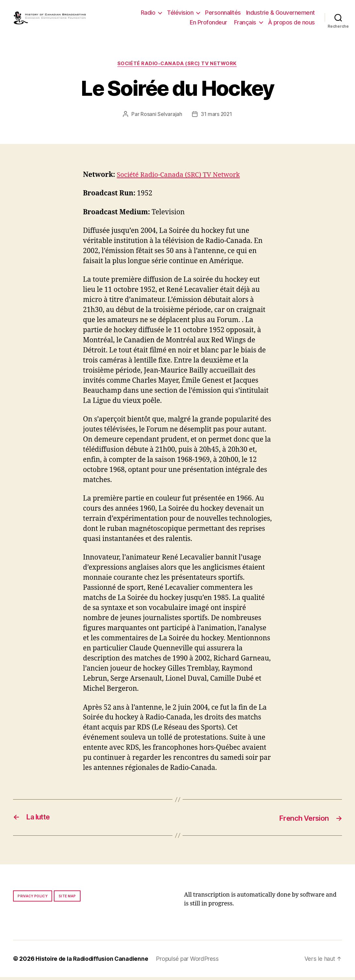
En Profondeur (208, 24)
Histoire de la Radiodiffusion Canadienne (93, 962)
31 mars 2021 (217, 117)
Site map (67, 899)
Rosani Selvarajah (161, 117)
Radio (148, 14)
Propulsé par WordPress (189, 962)
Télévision (180, 14)
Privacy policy (33, 899)
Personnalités (223, 14)
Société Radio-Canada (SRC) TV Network (177, 66)
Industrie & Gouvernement (281, 14)
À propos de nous (291, 24)
